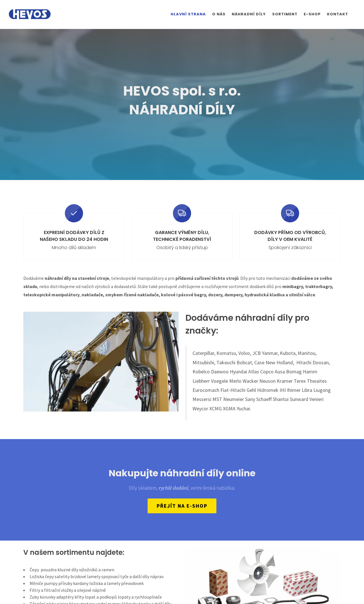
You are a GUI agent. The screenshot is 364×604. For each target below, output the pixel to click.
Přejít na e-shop (182, 506)
